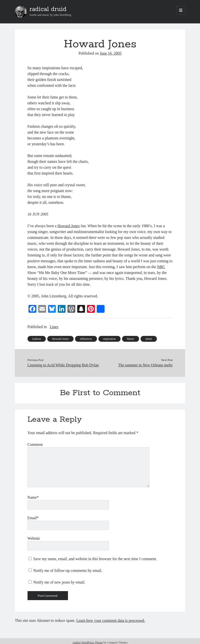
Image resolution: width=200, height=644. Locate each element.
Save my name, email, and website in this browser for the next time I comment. (95, 559)
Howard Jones (69, 226)
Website (34, 538)
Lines (54, 327)
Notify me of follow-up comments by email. (68, 571)
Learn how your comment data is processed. (111, 620)
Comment (35, 444)
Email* (33, 518)
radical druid (48, 9)
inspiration (110, 339)
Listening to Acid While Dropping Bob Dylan (63, 365)
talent (149, 339)
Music (131, 339)
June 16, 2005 (110, 53)
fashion (37, 339)
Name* (33, 497)
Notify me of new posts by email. (59, 582)
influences (86, 339)
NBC (161, 267)
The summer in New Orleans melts (145, 365)
